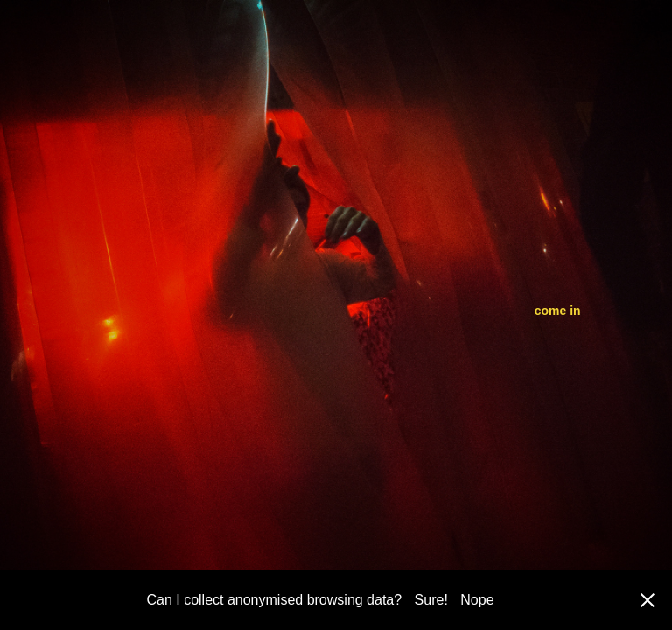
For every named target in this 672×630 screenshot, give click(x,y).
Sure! (431, 600)
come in (558, 311)
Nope (477, 600)
